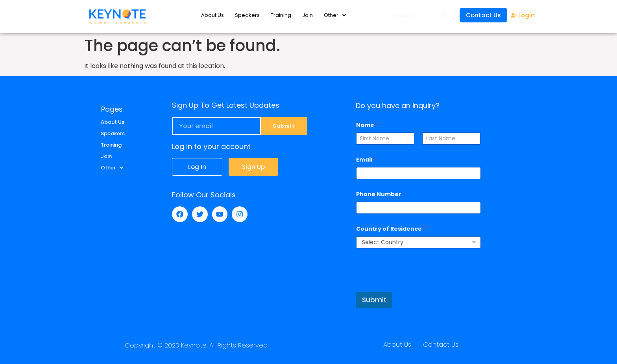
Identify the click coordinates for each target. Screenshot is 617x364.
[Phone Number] (418, 208)
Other (335, 15)
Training (281, 15)
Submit (374, 300)
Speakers (247, 15)
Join (308, 15)
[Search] (444, 15)
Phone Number (379, 194)
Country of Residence (391, 229)
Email (366, 160)
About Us (212, 15)
